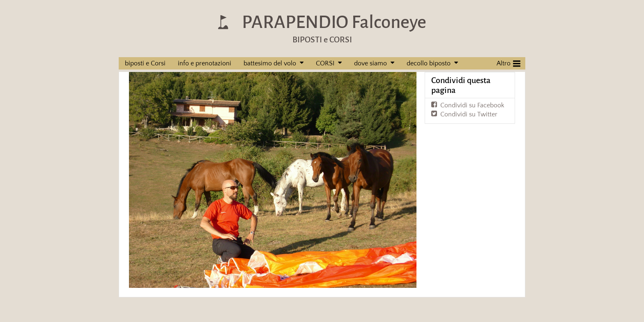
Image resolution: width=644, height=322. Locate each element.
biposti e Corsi (145, 63)
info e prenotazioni (205, 63)
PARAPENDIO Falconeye (334, 22)
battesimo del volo (270, 63)
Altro (508, 63)
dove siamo (370, 63)
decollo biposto (429, 63)
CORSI (325, 63)
